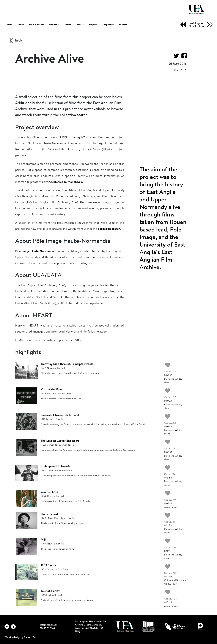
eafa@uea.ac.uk (48, 625)
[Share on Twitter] (175, 56)
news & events (36, 25)
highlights (54, 25)
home (9, 25)
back (19, 41)
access (80, 25)
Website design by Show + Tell (20, 637)
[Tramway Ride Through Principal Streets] (27, 370)
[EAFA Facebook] (14, 626)
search (68, 25)
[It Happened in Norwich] (27, 473)
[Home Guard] (27, 520)
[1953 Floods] (27, 572)
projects (93, 25)
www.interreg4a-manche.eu (64, 182)
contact (123, 25)
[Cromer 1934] (27, 498)
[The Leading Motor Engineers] (27, 447)
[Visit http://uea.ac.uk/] (125, 627)
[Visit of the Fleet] (27, 396)
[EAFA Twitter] (8, 626)
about (21, 25)
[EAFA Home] (196, 16)
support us (108, 25)
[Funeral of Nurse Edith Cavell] (27, 422)
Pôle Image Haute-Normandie (35, 251)
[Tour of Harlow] (27, 597)
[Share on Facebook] (183, 56)
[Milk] (27, 546)
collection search (74, 115)
